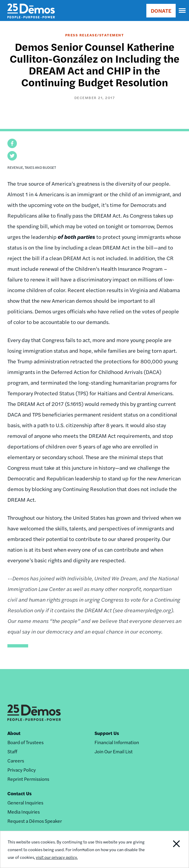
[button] (12, 143)
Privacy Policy (22, 770)
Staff (12, 751)
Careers (16, 761)
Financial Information (117, 742)
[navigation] (182, 11)
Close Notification (170, 849)
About (14, 733)
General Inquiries (25, 803)
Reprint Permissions (28, 779)
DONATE (161, 10)
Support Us (107, 733)
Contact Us (20, 793)
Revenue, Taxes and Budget (32, 167)
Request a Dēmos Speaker (35, 821)
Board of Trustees (25, 742)
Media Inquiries (24, 812)
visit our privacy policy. (57, 857)
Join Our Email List (114, 751)
